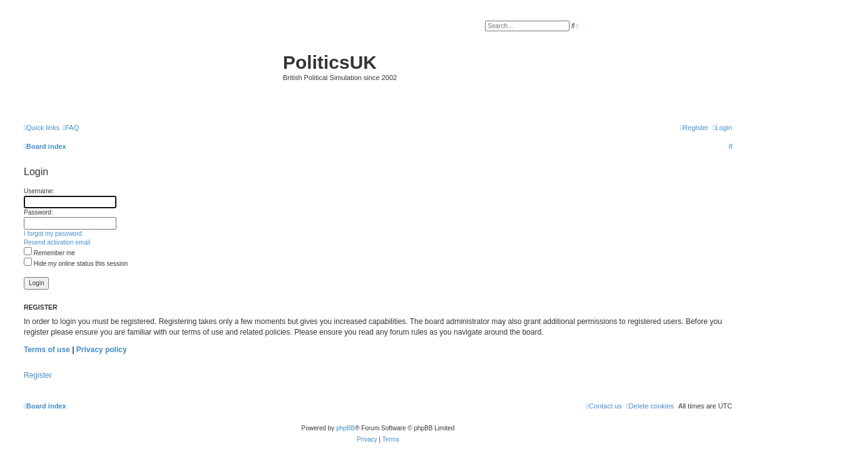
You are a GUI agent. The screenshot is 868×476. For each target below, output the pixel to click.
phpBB (345, 428)
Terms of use (47, 350)
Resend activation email (57, 242)
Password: (38, 212)
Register (38, 375)
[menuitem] (71, 128)
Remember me (49, 253)
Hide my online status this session (76, 264)
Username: (39, 191)
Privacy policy (102, 350)
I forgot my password (53, 234)
